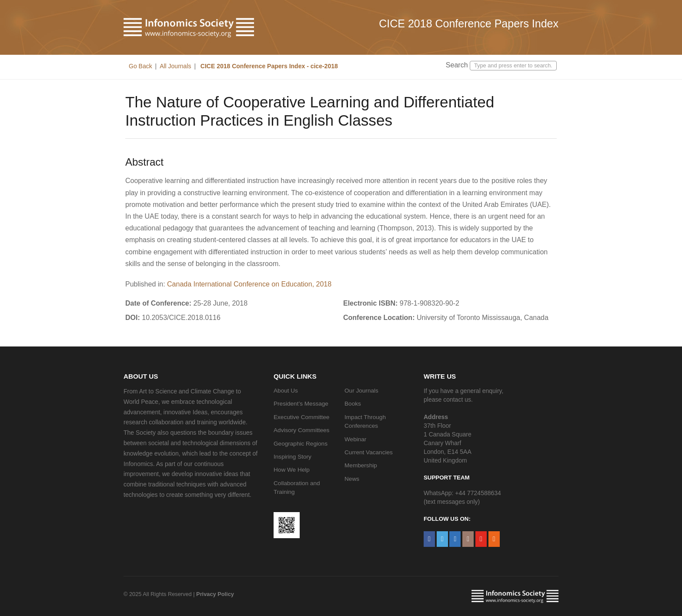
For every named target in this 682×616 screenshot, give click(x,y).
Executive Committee (301, 417)
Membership (361, 465)
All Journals (175, 66)
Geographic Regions (301, 444)
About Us (286, 391)
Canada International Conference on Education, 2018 (249, 284)
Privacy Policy (215, 594)
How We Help (292, 470)
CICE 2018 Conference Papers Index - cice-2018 (268, 66)
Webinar (355, 439)
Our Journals (361, 391)
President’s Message (301, 404)
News (352, 479)
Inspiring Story (293, 457)
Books (353, 404)
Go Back (140, 66)
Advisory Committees (301, 430)
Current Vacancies (369, 452)
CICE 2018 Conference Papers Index (469, 23)
